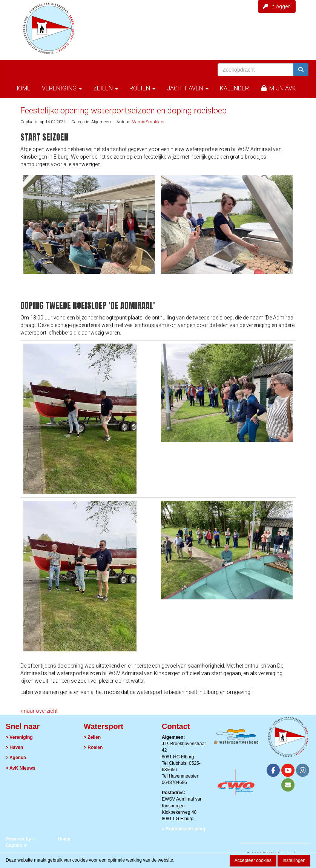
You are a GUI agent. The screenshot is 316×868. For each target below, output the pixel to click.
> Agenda (16, 758)
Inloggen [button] (277, 6)
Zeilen (106, 88)
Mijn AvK (278, 88)
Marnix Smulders (148, 122)
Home (22, 88)
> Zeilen (92, 737)
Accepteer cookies (253, 860)
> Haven (14, 747)
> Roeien (93, 747)
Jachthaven (188, 88)
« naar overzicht (39, 711)
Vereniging (62, 88)
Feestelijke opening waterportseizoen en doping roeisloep (123, 111)
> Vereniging (19, 737)
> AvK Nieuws (21, 768)
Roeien (142, 88)
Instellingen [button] (294, 860)
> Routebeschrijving (183, 829)
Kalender (234, 88)
